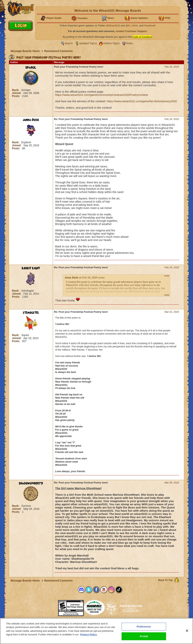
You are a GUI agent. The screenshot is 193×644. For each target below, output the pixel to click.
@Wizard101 (113, 26)
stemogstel (31, 313)
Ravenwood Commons (59, 51)
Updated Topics (88, 43)
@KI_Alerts (132, 26)
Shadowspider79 (31, 483)
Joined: (17, 93)
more (167, 276)
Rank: (16, 90)
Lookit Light (31, 268)
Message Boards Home (26, 51)
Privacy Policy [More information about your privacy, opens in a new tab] (89, 634)
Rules (129, 43)
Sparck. (31, 68)
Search (69, 43)
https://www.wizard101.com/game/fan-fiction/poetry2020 (142, 101)
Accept (144, 636)
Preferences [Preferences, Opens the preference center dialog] (144, 627)
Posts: (16, 96)
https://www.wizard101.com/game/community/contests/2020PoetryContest (102, 95)
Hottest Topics (112, 43)
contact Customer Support (131, 31)
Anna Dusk (31, 120)
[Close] (187, 631)
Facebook (150, 26)
